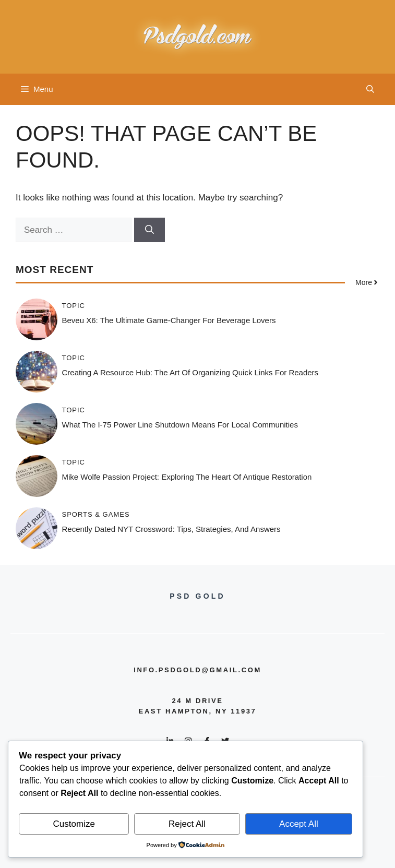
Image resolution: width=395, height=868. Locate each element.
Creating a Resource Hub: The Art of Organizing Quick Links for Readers (190, 372)
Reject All (187, 824)
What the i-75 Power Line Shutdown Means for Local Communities (180, 425)
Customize (74, 824)
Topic (74, 306)
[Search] (149, 230)
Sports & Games (96, 514)
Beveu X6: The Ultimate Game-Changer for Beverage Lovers (169, 320)
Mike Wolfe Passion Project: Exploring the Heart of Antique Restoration (187, 477)
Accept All (299, 824)
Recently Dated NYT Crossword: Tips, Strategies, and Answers (171, 529)
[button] (370, 89)
